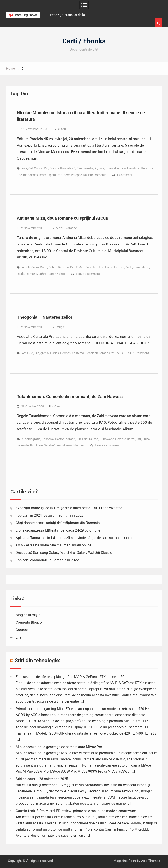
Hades (54, 353)
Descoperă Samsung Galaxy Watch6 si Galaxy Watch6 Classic (64, 553)
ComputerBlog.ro (29, 622)
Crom (35, 267)
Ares (25, 353)
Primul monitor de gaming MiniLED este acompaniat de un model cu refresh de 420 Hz (82, 709)
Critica (38, 168)
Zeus (120, 353)
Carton (60, 439)
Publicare (36, 445)
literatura (133, 168)
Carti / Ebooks (84, 41)
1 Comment (124, 175)
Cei (31, 353)
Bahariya (48, 439)
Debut (53, 267)
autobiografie (31, 439)
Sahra (43, 274)
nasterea (78, 353)
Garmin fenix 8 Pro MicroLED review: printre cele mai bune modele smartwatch (76, 811)
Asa (24, 168)
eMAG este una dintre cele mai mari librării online (53, 545)
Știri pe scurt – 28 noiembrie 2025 (42, 779)
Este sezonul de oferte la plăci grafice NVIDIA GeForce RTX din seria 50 (70, 677)
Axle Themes (151, 861)
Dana (44, 267)
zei (113, 353)
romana (105, 353)
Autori (62, 129)
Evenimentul (85, 168)
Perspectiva (79, 175)
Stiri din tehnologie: (38, 660)
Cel (31, 168)
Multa (145, 267)
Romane (71, 228)
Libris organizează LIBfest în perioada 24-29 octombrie (58, 530)
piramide (23, 445)
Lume (109, 267)
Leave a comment (88, 274)
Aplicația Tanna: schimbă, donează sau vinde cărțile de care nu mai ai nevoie (75, 538)
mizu (137, 267)
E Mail (80, 267)
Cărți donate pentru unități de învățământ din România (58, 523)
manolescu (31, 175)
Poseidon (92, 353)
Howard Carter (125, 439)
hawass (109, 439)
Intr (95, 267)
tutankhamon (75, 445)
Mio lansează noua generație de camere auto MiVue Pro (59, 747)
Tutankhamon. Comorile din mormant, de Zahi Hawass (70, 397)
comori (71, 439)
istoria (122, 168)
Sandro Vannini (54, 445)
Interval (111, 168)
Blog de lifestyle (28, 615)
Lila (19, 637)
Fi (96, 168)
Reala (21, 274)
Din (46, 168)
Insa (101, 168)
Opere (66, 175)
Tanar (52, 274)
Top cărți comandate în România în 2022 (47, 560)
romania (101, 175)
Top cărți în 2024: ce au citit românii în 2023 (50, 515)
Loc (19, 175)
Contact (22, 630)
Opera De (54, 175)
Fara (88, 267)
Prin (91, 175)
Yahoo (61, 274)
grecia (45, 353)
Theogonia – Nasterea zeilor (45, 317)
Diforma (63, 267)
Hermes (65, 353)
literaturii (147, 168)
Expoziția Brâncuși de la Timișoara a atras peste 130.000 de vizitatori (69, 508)
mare (43, 175)
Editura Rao (90, 439)
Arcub (26, 267)
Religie (60, 327)
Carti (58, 406)
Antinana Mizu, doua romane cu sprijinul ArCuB (63, 218)
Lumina (119, 267)
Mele (129, 267)
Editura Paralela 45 (63, 168)
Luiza (146, 439)
